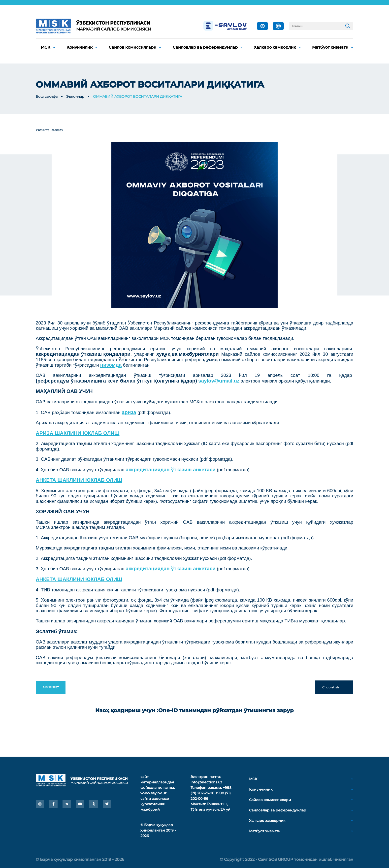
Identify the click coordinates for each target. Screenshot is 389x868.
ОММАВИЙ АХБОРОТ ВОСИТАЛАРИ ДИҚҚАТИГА (138, 96)
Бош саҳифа (47, 96)
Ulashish (51, 687)
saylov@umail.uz (219, 381)
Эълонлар (75, 96)
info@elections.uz (206, 782)
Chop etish (334, 687)
